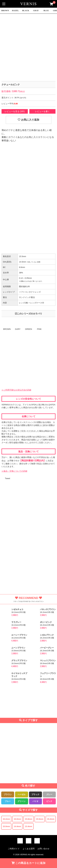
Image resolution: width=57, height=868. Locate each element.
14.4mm (17, 826)
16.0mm (17, 819)
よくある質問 (29, 849)
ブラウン (8, 794)
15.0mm (6, 826)
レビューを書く (42, 111)
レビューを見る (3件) (15, 111)
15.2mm (51, 819)
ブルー (8, 801)
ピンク (49, 801)
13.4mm (29, 826)
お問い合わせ (43, 849)
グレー (49, 794)
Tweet (7, 478)
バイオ (35, 801)
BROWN (5, 11)
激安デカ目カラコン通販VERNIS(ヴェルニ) (29, 4)
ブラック (35, 794)
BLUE (46, 11)
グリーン (22, 801)
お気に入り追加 (28, 120)
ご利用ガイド (14, 849)
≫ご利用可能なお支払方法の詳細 (16, 390)
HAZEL (15, 11)
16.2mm (6, 819)
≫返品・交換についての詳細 (14, 471)
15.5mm (40, 819)
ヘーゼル (22, 794)
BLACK (26, 11)
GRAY (36, 11)
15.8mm (29, 819)
